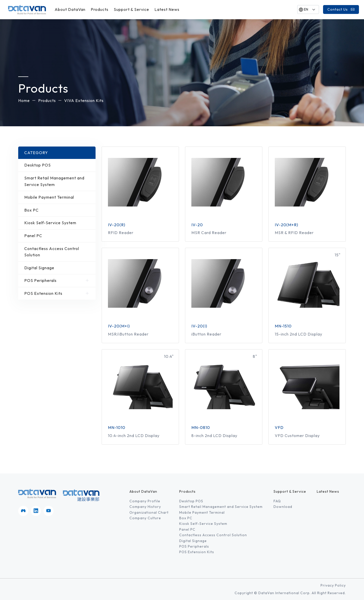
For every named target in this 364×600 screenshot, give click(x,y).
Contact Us (341, 9)
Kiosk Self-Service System (57, 223)
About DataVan (70, 9)
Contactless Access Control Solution (57, 252)
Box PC (57, 210)
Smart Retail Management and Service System (57, 181)
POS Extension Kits (57, 294)
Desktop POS (57, 165)
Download (283, 507)
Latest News (167, 9)
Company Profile (145, 501)
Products (100, 9)
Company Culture (145, 518)
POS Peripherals (57, 281)
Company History (145, 507)
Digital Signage (57, 268)
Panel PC (57, 236)
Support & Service (131, 9)
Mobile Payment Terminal (57, 197)
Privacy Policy (333, 585)
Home (24, 100)
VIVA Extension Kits (84, 100)
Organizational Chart (149, 512)
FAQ (277, 501)
